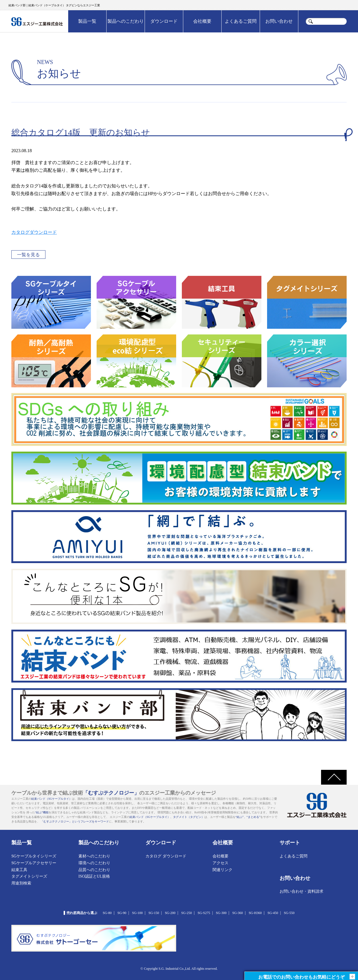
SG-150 (154, 913)
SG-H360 (255, 913)
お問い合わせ (279, 21)
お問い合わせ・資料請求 (301, 891)
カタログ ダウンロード (166, 856)
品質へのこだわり (94, 870)
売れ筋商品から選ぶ (82, 913)
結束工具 (19, 870)
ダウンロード (164, 21)
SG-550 (289, 913)
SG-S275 (204, 913)
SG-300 (221, 913)
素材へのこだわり (94, 856)
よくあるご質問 (241, 21)
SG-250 (187, 913)
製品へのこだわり (126, 21)
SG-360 (237, 913)
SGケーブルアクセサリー (34, 863)
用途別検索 (21, 883)
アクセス (220, 863)
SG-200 (170, 913)
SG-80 (107, 913)
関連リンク (222, 870)
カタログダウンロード (34, 232)
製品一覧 (87, 21)
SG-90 (122, 913)
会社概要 (202, 21)
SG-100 (137, 913)
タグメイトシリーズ (29, 876)
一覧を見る (28, 255)
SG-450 (273, 913)
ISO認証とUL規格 (94, 876)
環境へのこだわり (94, 863)
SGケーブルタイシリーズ (34, 856)
